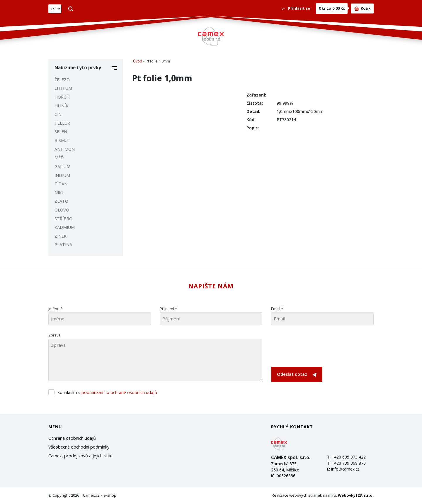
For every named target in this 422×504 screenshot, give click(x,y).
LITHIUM (63, 88)
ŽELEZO (62, 80)
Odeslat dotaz (297, 374)
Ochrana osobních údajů (72, 438)
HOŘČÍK (62, 97)
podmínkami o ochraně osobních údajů (119, 392)
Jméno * (55, 309)
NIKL (59, 193)
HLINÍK (61, 106)
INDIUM (62, 175)
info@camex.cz (345, 469)
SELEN (61, 132)
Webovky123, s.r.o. (356, 495)
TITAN (61, 184)
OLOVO (62, 210)
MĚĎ (59, 158)
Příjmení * (168, 309)
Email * (277, 309)
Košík (362, 8)
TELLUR (62, 123)
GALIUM (62, 166)
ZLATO (61, 201)
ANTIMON (65, 149)
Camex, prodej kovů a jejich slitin (80, 456)
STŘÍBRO (63, 219)
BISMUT (63, 140)
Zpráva (54, 335)
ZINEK (61, 236)
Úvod (138, 61)
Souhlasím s (107, 392)
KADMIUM (65, 227)
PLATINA (63, 245)
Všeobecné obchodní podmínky (79, 447)
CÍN (58, 114)
